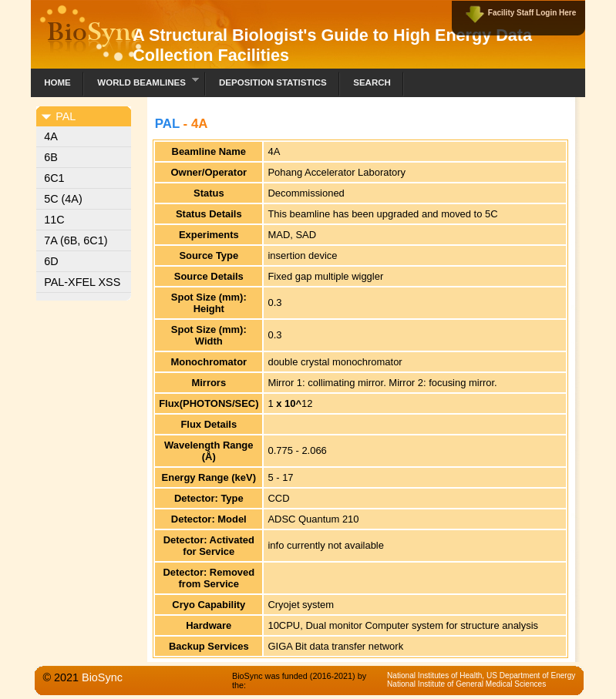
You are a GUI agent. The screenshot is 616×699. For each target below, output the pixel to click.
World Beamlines (141, 81)
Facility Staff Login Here (532, 13)
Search (372, 82)
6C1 (54, 178)
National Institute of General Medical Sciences (466, 684)
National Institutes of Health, (437, 675)
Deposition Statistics (273, 82)
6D (51, 261)
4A (51, 136)
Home (57, 82)
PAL (167, 124)
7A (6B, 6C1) (76, 240)
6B (51, 157)
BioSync (102, 677)
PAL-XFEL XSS (82, 282)
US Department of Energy (531, 675)
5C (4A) (63, 199)
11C (54, 220)
